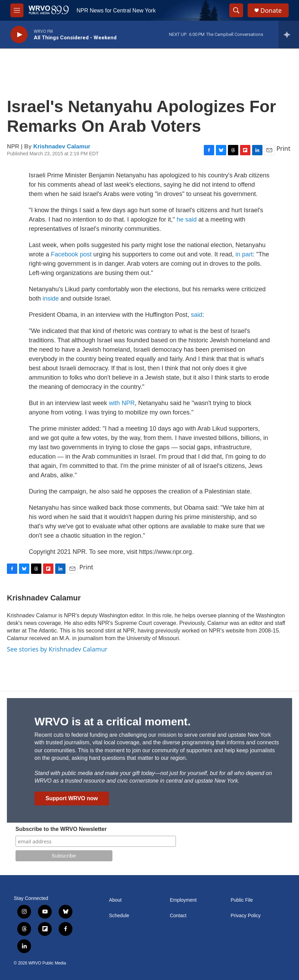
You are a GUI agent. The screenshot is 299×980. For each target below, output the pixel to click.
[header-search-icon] (236, 10)
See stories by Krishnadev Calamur (57, 649)
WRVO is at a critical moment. (113, 722)
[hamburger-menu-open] (17, 10)
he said (187, 219)
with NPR (122, 403)
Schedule (119, 916)
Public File (242, 900)
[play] (19, 35)
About (115, 900)
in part (244, 254)
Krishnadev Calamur (62, 146)
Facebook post (71, 254)
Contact (178, 916)
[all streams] (289, 35)
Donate (271, 11)
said (196, 315)
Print (283, 148)
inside (51, 298)
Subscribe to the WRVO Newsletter (61, 829)
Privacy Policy (246, 916)
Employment (183, 900)
